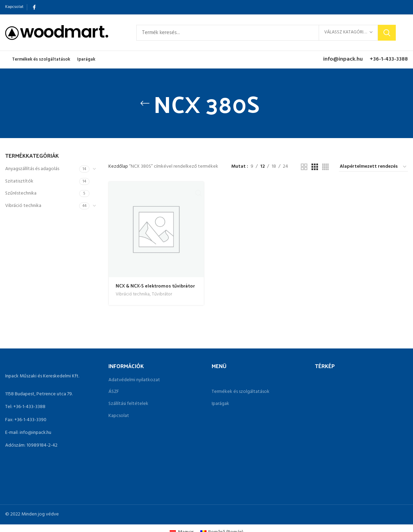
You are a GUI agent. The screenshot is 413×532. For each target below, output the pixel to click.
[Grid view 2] (304, 167)
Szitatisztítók (19, 181)
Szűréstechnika (21, 193)
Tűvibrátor (162, 295)
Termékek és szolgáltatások (241, 392)
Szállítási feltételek (128, 404)
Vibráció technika (23, 206)
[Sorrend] (373, 167)
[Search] (266, 33)
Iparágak (220, 404)
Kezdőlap (119, 166)
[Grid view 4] (325, 167)
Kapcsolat (119, 416)
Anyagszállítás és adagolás (32, 169)
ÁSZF (114, 392)
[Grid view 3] (315, 167)
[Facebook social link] (34, 7)
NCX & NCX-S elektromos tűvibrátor (155, 286)
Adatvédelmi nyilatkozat (134, 380)
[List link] (52, 407)
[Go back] (145, 103)
